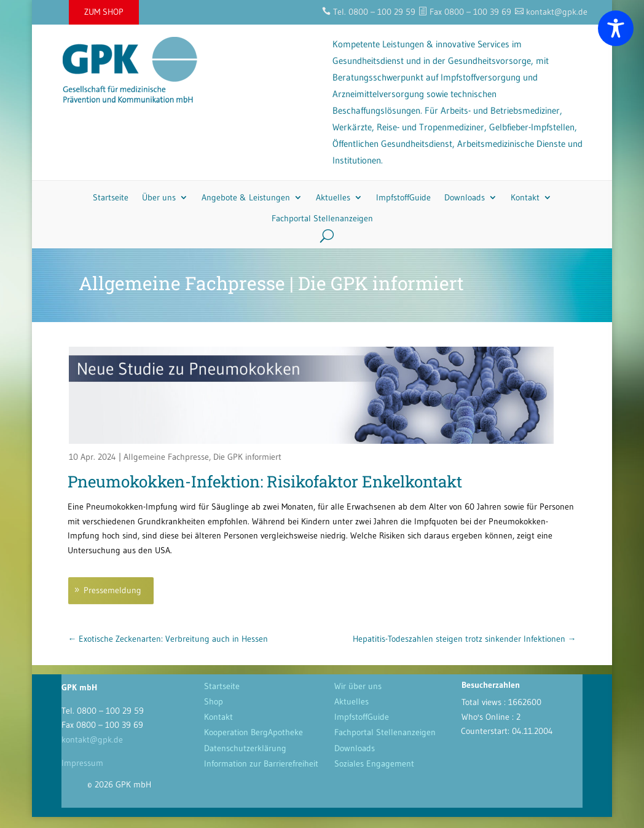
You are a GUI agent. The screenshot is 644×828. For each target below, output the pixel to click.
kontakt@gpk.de (92, 739)
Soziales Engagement (374, 763)
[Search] (322, 235)
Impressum (82, 763)
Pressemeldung (112, 590)
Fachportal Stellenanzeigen (322, 218)
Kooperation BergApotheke (253, 732)
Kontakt (525, 197)
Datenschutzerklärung (245, 748)
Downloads (465, 197)
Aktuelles (333, 197)
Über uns (159, 197)
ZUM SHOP (104, 12)
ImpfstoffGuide (403, 197)
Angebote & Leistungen (246, 197)
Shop (214, 701)
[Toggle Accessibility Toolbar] (616, 28)
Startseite (111, 197)
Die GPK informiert (247, 457)
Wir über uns (358, 686)
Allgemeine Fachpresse (166, 457)
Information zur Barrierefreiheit (261, 763)
